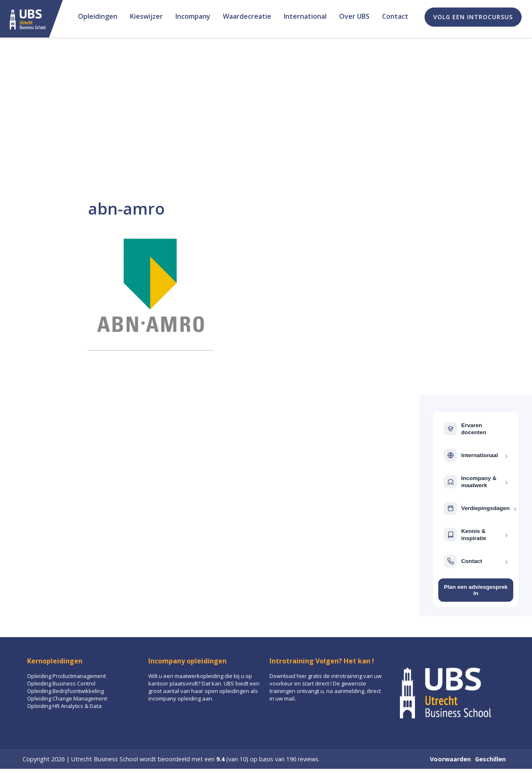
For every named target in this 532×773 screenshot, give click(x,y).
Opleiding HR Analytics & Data (64, 706)
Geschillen (490, 759)
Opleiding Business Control (61, 683)
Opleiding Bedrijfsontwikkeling (65, 691)
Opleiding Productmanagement (66, 676)
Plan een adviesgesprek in (476, 590)
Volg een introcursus (473, 17)
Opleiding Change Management (67, 698)
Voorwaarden (450, 759)
